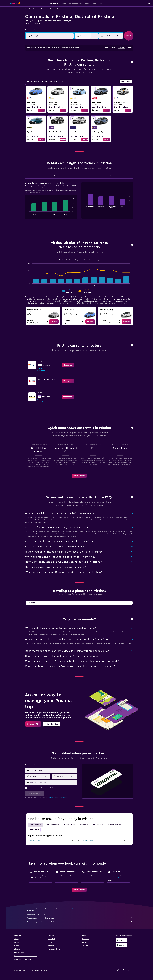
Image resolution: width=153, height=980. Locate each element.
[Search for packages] (4, 23)
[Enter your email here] (54, 782)
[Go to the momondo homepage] (15, 3)
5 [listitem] (73, 107)
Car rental (29, 9)
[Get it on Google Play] (123, 940)
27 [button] (63, 76)
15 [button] (73, 66)
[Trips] (4, 29)
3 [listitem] (78, 107)
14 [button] (68, 66)
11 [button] (53, 66)
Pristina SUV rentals (87, 840)
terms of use (53, 798)
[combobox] (32, 30)
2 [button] (42, 61)
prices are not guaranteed (72, 908)
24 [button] (47, 76)
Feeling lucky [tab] (35, 830)
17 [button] (47, 71)
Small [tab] (62, 260)
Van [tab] (91, 260)
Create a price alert (115, 878)
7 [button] (68, 61)
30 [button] (42, 81)
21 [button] (68, 71)
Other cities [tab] (85, 825)
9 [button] (42, 66)
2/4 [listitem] (126, 107)
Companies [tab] (53, 176)
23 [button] (42, 76)
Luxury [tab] (98, 260)
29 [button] (73, 76)
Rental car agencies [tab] (53, 825)
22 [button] (73, 71)
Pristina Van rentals (35, 840)
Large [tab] (78, 260)
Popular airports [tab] (70, 825)
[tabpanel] (80, 203)
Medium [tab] (70, 260)
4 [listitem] (51, 107)
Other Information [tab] (107, 176)
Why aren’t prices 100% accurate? (81, 922)
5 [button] (58, 61)
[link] (55, 322)
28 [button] (68, 76)
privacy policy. (64, 798)
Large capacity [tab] (99, 825)
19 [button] (58, 71)
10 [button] (47, 66)
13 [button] (63, 66)
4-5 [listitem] (40, 107)
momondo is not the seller (81, 914)
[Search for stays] (4, 14)
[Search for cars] (4, 19)
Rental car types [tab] (36, 825)
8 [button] (73, 61)
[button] (4, 3)
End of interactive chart (29, 213)
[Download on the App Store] (123, 945)
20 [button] (63, 71)
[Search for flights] (4, 10)
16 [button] (42, 71)
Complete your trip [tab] (115, 825)
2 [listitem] (30, 107)
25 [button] (53, 76)
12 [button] (58, 66)
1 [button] (73, 56)
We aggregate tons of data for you (81, 918)
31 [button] (48, 81)
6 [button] (63, 61)
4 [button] (53, 61)
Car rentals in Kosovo (40, 9)
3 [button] (48, 61)
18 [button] (53, 71)
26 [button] (58, 76)
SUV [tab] (85, 260)
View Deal (42, 110)
